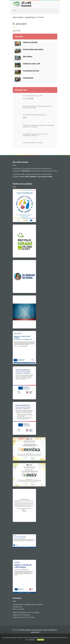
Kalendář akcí (30, 17)
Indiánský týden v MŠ (31, 64)
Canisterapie (28, 78)
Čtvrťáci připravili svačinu (33, 49)
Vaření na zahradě (30, 42)
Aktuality (19, 36)
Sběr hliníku (28, 56)
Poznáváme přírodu (31, 71)
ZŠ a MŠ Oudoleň (25, 630)
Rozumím (41, 640)
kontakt (45, 630)
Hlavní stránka (18, 17)
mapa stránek (36, 630)
